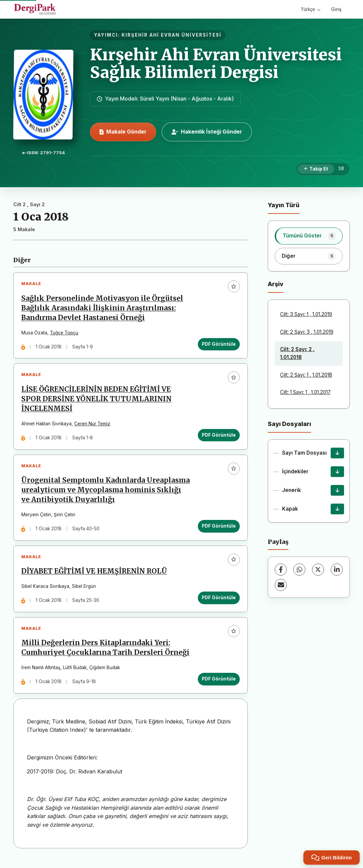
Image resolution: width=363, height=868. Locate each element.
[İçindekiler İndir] (337, 472)
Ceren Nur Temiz (93, 426)
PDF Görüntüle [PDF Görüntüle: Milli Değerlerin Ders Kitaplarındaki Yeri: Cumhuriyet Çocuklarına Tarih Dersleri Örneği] (218, 684)
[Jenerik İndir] (337, 490)
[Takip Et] (316, 169)
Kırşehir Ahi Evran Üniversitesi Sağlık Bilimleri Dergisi (216, 63)
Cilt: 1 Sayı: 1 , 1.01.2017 (305, 392)
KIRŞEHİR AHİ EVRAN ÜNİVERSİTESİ (172, 35)
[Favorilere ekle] (233, 287)
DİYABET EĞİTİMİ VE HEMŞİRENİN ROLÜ (95, 576)
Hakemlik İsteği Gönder (207, 132)
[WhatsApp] (299, 570)
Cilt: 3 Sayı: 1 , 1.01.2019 (306, 314)
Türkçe (311, 9)
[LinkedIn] (337, 570)
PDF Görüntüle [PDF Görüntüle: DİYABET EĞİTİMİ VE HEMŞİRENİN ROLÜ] (218, 602)
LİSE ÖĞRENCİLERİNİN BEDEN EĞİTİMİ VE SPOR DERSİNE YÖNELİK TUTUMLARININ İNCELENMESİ (97, 401)
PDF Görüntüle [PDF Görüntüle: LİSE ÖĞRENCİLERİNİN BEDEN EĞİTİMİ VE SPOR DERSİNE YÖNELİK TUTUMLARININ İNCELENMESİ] (218, 437)
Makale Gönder (123, 132)
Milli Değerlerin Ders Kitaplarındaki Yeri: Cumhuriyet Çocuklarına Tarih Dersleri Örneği (106, 653)
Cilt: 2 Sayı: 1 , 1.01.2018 (306, 375)
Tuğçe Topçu (65, 333)
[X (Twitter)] (318, 570)
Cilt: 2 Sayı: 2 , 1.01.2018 (297, 353)
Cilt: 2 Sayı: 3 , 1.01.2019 (307, 332)
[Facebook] (281, 570)
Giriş (336, 9)
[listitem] (309, 236)
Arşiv (276, 284)
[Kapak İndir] (337, 509)
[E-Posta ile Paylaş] (281, 585)
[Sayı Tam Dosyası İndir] (337, 453)
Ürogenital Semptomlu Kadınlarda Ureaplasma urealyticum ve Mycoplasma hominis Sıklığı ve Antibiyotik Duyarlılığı (106, 493)
